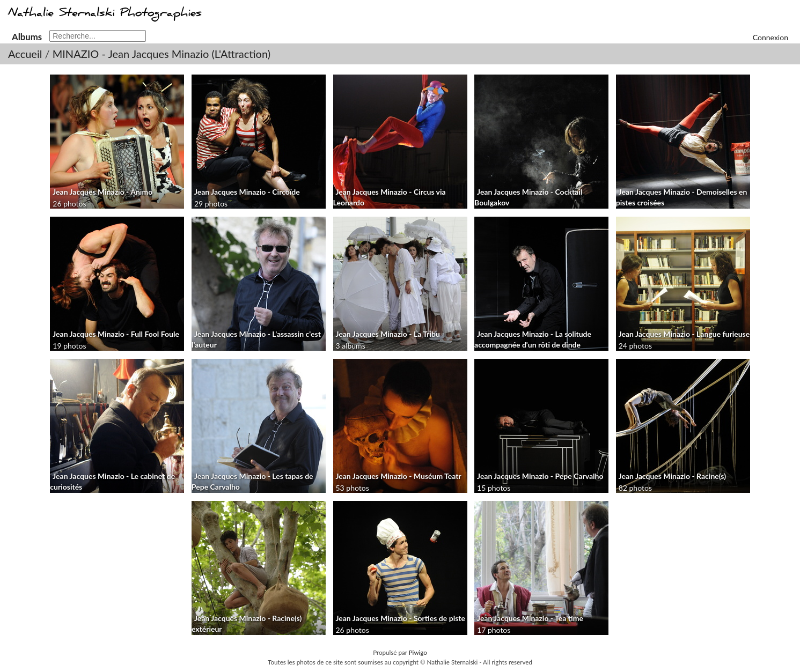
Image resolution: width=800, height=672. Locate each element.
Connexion (770, 37)
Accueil (25, 54)
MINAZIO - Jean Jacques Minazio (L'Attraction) (162, 54)
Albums (27, 37)
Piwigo (418, 652)
